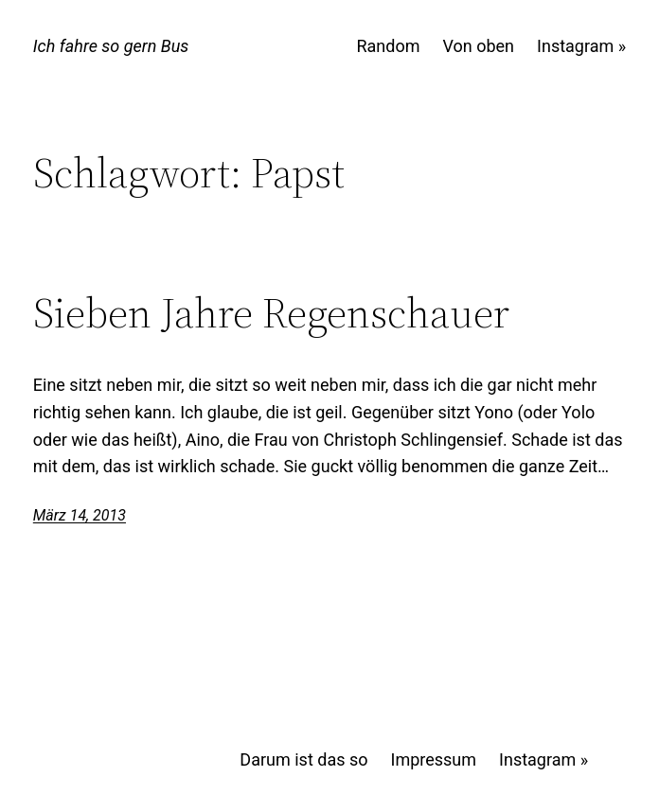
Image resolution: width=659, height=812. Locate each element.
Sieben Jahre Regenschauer (271, 314)
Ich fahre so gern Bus (111, 46)
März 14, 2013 (80, 515)
